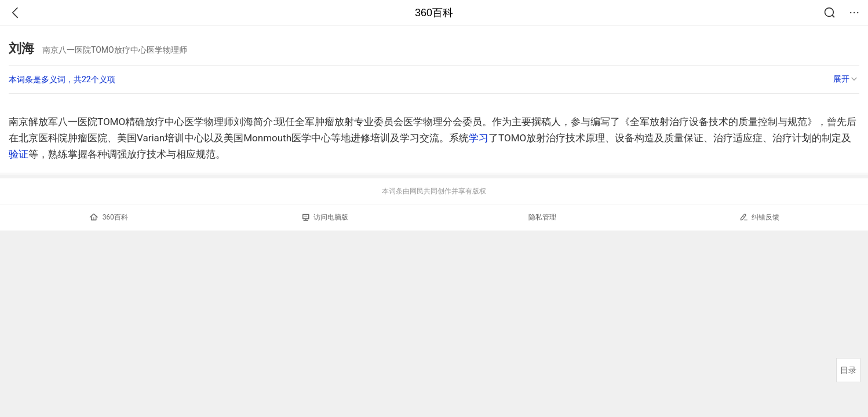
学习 (479, 138)
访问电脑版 (325, 217)
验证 (19, 154)
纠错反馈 (759, 217)
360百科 (434, 13)
